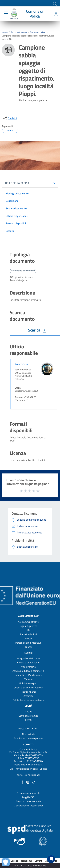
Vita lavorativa (28, 667)
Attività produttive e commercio (28, 671)
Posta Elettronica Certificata (28, 765)
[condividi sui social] (10, 118)
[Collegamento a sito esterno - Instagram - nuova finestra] (28, 782)
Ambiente (28, 696)
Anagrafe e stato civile (28, 658)
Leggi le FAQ (28, 797)
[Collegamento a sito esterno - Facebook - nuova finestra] (22, 782)
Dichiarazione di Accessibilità (28, 806)
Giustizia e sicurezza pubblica (28, 688)
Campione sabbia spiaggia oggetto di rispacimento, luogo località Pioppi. (28, 37)
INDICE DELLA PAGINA (18, 183)
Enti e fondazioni (28, 634)
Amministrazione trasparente (28, 738)
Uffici (28, 630)
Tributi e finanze (28, 692)
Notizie (28, 711)
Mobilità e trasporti (28, 683)
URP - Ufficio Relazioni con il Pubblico (28, 769)
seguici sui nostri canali (28, 775)
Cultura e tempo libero (28, 662)
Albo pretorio (28, 734)
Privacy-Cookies (11, 861)
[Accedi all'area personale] (56, 14)
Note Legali (26, 861)
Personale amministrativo (28, 643)
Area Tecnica (22, 364)
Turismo (28, 679)
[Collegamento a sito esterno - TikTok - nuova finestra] (33, 782)
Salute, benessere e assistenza (28, 700)
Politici (28, 639)
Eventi (28, 720)
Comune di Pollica (35, 14)
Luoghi (28, 647)
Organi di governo (28, 626)
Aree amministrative (28, 622)
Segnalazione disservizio (28, 801)
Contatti (28, 744)
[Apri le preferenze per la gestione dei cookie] (6, 862)
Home (5, 32)
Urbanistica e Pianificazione (28, 675)
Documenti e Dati (38, 32)
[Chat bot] (51, 859)
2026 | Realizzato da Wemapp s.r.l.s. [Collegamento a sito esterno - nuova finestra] (30, 866)
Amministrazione (19, 32)
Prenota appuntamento (28, 793)
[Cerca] (55, 4)
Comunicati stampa (28, 716)
